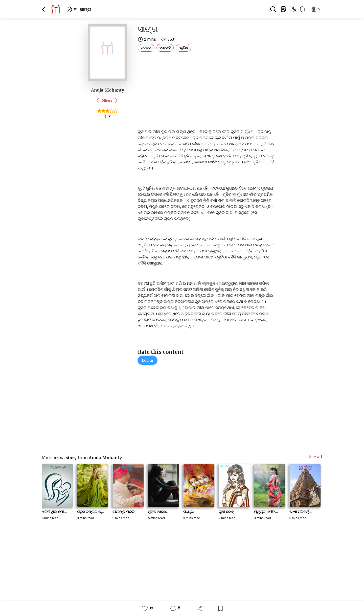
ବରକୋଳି (165, 48)
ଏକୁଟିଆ (183, 48)
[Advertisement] (206, 89)
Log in (147, 360)
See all (316, 457)
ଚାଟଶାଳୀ (146, 48)
